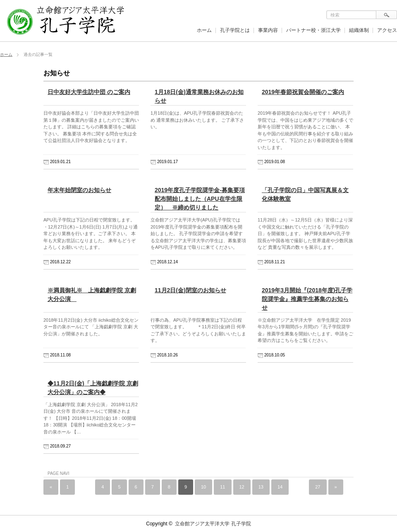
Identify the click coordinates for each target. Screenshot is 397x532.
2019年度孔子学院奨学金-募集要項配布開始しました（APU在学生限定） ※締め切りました (200, 199)
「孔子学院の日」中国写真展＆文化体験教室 (305, 194)
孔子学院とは (235, 30)
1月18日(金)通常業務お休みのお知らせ (199, 96)
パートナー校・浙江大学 (313, 30)
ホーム (204, 30)
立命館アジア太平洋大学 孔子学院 (213, 524)
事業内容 (268, 30)
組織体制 (359, 30)
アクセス (387, 30)
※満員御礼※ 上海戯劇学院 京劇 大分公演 (92, 295)
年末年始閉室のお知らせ (79, 190)
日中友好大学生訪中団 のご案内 (89, 92)
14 (280, 487)
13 (261, 487)
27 (318, 487)
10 (203, 487)
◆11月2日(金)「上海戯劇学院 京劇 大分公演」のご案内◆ (93, 388)
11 (222, 487)
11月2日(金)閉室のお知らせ (190, 290)
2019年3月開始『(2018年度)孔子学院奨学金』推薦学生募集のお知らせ (307, 299)
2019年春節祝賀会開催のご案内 (303, 92)
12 (242, 487)
